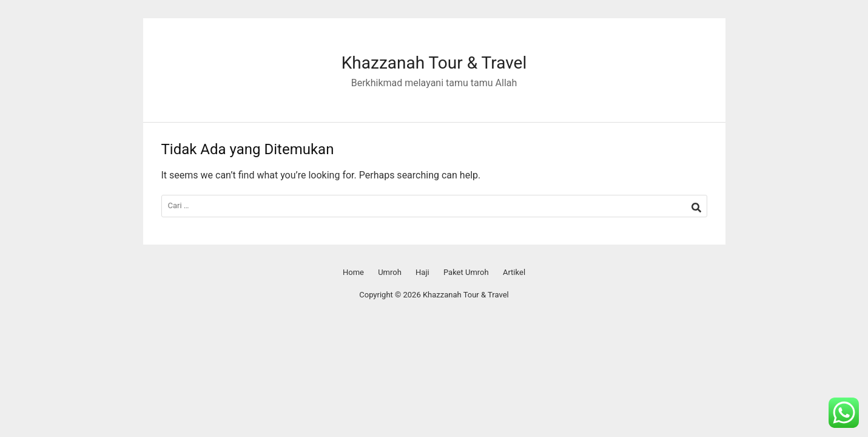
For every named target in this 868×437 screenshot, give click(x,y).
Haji (422, 272)
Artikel (514, 272)
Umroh (390, 272)
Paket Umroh (466, 272)
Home (353, 272)
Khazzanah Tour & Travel (434, 63)
